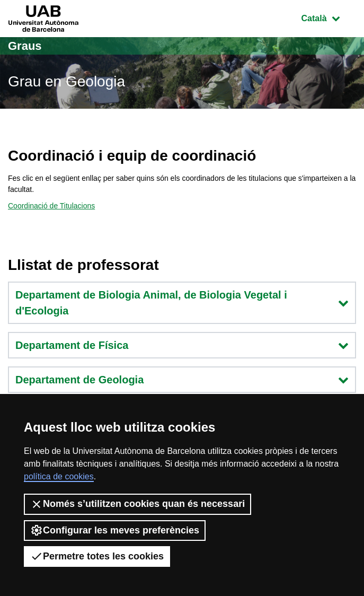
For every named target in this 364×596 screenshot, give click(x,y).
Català (329, 17)
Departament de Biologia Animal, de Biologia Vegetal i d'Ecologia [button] (182, 303)
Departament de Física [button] (182, 345)
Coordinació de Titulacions (51, 206)
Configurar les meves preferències (115, 530)
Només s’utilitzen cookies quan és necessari (137, 504)
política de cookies (59, 476)
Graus (25, 46)
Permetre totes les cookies (97, 556)
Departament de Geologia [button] (182, 380)
